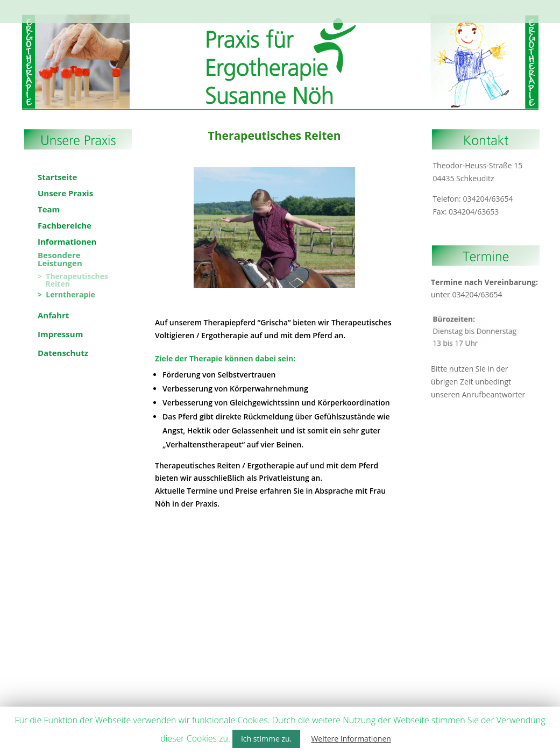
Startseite (87, 7)
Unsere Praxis (132, 7)
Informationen (282, 7)
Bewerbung (424, 7)
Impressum (257, 17)
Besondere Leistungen (355, 7)
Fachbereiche (220, 7)
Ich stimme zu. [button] (266, 739)
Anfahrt (463, 7)
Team (171, 7)
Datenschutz (302, 17)
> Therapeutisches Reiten (73, 280)
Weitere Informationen (351, 739)
